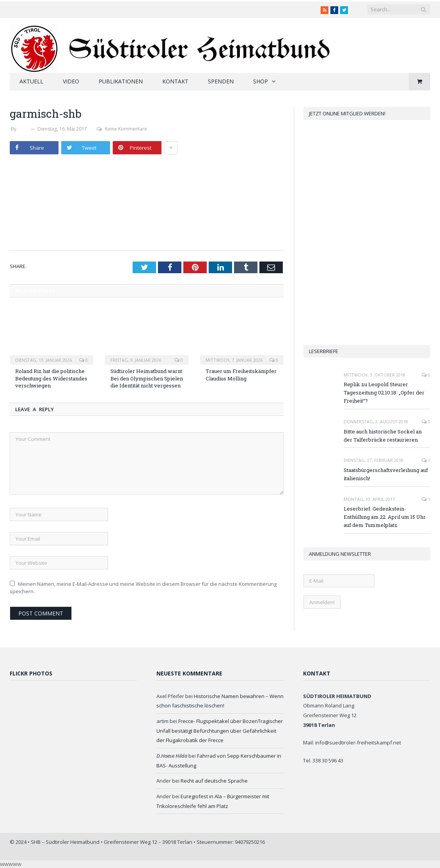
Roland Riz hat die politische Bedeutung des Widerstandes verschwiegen (51, 378)
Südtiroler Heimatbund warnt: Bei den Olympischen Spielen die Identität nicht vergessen (147, 378)
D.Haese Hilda (172, 756)
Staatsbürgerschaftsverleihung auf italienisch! (386, 474)
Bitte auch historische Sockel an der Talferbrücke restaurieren (383, 436)
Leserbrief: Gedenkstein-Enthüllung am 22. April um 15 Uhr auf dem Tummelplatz (385, 517)
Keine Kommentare (122, 129)
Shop (261, 81)
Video (71, 81)
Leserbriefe (324, 351)
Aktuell (31, 81)
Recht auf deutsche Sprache (214, 781)
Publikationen (121, 81)
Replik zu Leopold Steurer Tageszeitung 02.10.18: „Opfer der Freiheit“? (384, 392)
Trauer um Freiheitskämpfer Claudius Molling (241, 375)
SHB (23, 129)
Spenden (221, 81)
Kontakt (175, 81)
